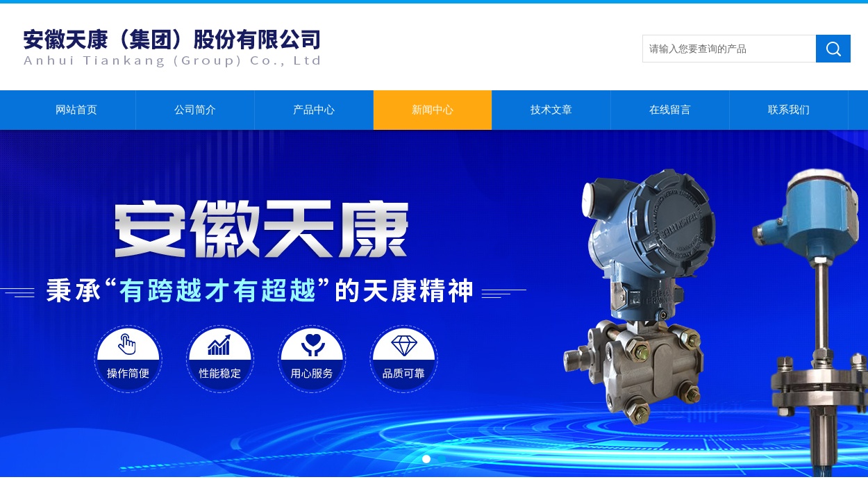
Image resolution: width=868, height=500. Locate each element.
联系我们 (789, 110)
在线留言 (670, 110)
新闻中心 (433, 110)
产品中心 (314, 110)
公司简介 (195, 110)
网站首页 (76, 110)
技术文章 (551, 110)
